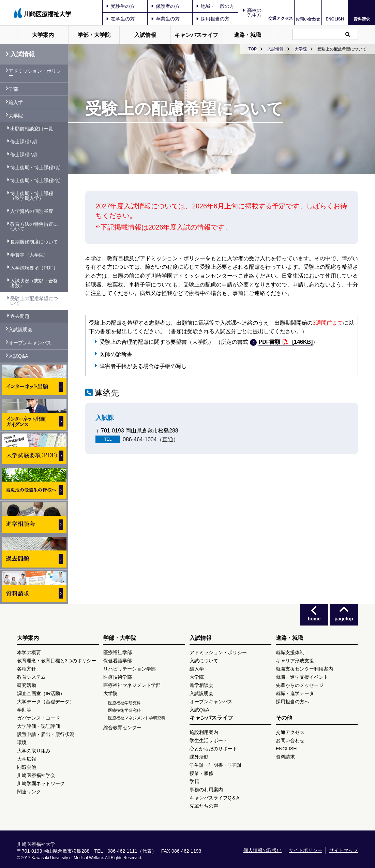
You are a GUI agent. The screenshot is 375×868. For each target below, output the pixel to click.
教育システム (31, 677)
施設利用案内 (204, 732)
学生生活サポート (209, 740)
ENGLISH (335, 19)
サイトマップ (344, 850)
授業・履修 (201, 773)
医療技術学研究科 (124, 710)
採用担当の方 (213, 19)
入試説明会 (20, 329)
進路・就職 (247, 35)
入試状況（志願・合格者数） (34, 283)
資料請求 (362, 19)
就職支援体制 (290, 652)
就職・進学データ (295, 693)
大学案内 (43, 35)
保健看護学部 (118, 661)
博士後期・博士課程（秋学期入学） (32, 196)
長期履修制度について (34, 242)
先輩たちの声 (204, 806)
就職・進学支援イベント (302, 677)
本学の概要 (29, 652)
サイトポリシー (305, 850)
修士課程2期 (24, 155)
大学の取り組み (34, 751)
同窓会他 (27, 767)
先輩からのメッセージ (300, 685)
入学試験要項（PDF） (34, 268)
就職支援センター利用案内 (304, 669)
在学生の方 (120, 19)
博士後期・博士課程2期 (35, 180)
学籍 (194, 781)
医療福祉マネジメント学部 (132, 685)
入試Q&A (18, 356)
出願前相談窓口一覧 (32, 129)
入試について (204, 661)
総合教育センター (122, 727)
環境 (22, 742)
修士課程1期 (24, 142)
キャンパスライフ (196, 35)
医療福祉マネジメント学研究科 (137, 718)
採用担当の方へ (292, 702)
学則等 (24, 710)
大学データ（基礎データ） (46, 702)
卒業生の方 (165, 19)
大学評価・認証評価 (39, 726)
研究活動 (27, 685)
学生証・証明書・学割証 (216, 765)
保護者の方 (165, 6)
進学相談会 (201, 685)
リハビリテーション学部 (130, 669)
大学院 (301, 49)
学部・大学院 (94, 35)
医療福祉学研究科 (124, 703)
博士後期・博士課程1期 (35, 167)
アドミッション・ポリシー (35, 73)
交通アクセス (281, 18)
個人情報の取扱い (262, 850)
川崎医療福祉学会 (36, 775)
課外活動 (199, 757)
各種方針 (27, 669)
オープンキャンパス (30, 343)
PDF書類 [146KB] (286, 342)
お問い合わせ (308, 19)
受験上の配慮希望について (34, 301)
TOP (253, 49)
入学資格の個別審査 (32, 211)
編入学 (16, 102)
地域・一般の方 (215, 6)
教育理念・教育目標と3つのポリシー (57, 661)
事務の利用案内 (206, 790)
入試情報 (145, 35)
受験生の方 (120, 6)
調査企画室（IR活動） (41, 693)
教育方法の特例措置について (34, 226)
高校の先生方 (254, 13)
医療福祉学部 (118, 652)
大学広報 (27, 759)
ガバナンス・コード (39, 718)
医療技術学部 (118, 677)
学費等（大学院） (29, 255)
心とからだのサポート (213, 749)
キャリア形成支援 (295, 661)
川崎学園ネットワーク (41, 783)
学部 (13, 89)
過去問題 (20, 316)
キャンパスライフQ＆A (214, 798)
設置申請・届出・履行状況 (46, 734)
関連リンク (29, 792)
